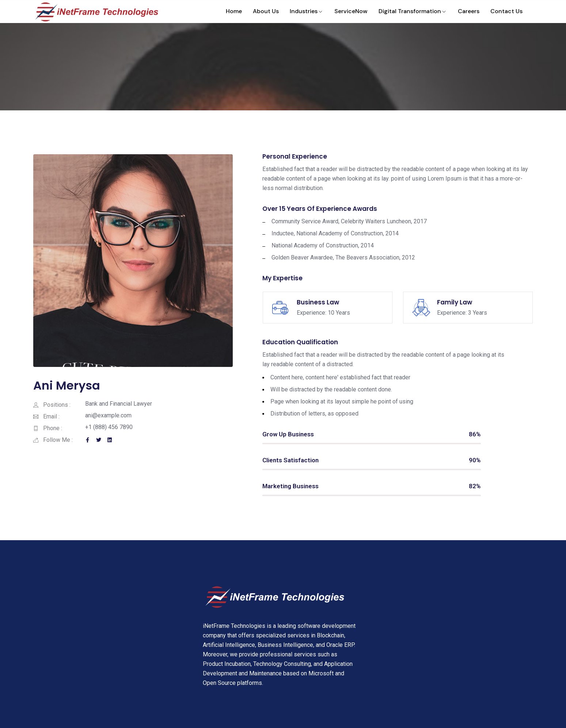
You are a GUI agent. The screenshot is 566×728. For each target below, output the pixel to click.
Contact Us (506, 11)
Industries (307, 11)
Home (234, 11)
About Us (266, 11)
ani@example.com (108, 415)
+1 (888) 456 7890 (109, 427)
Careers (469, 11)
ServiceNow (351, 11)
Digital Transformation (413, 11)
